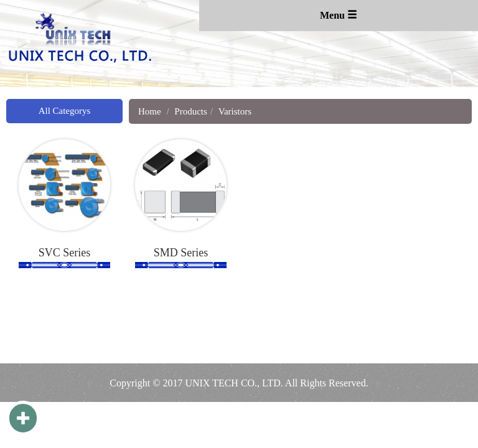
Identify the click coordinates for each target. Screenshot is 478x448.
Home (150, 111)
